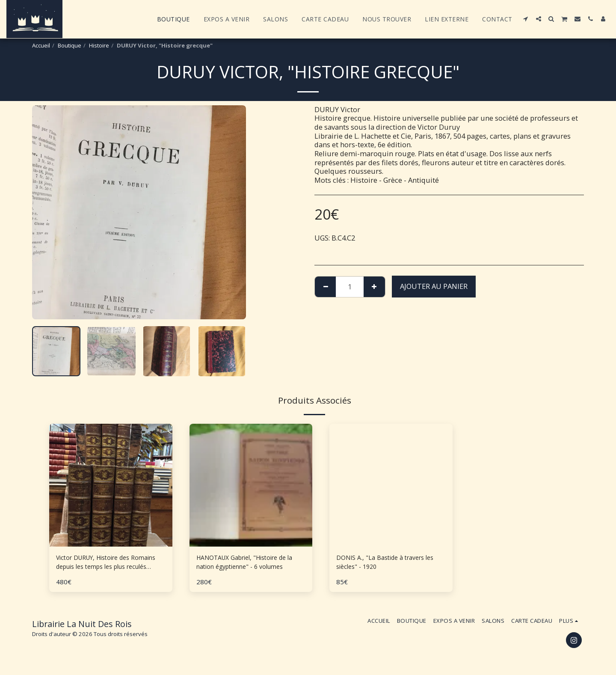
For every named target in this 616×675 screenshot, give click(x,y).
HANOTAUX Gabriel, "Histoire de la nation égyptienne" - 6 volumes (250, 564)
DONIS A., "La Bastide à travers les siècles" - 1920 (386, 564)
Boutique (70, 45)
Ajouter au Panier (434, 286)
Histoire (99, 45)
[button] (526, 19)
